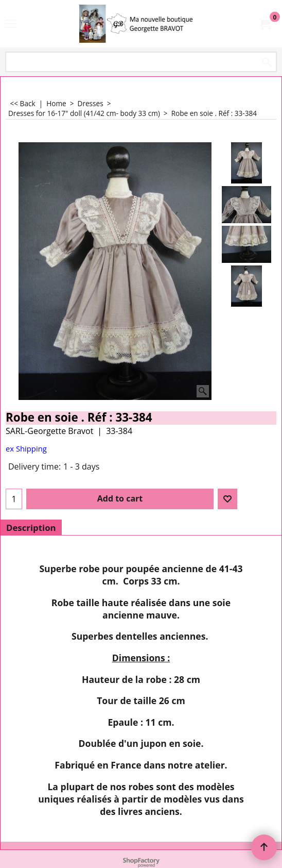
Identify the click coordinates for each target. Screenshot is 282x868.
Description (31, 528)
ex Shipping (26, 448)
